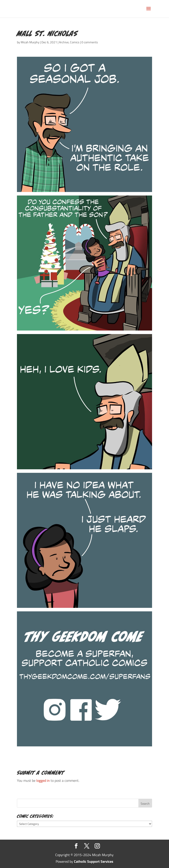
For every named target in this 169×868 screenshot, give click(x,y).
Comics (75, 42)
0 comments (90, 42)
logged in (43, 780)
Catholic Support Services (94, 861)
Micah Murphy (30, 42)
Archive (64, 42)
